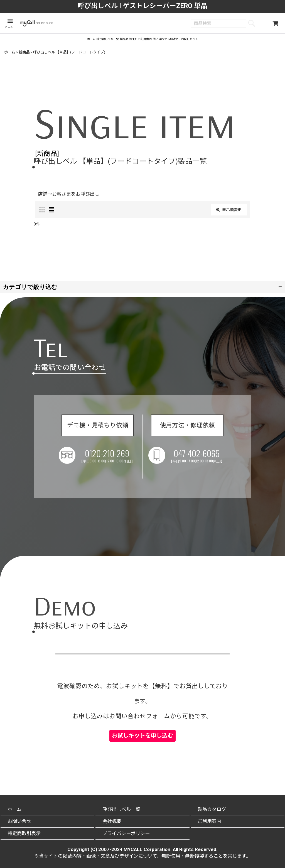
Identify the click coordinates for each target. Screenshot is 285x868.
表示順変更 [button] (226, 217)
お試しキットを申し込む (142, 731)
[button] (9, 24)
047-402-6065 (226, 466)
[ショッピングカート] (275, 24)
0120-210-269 (119, 466)
